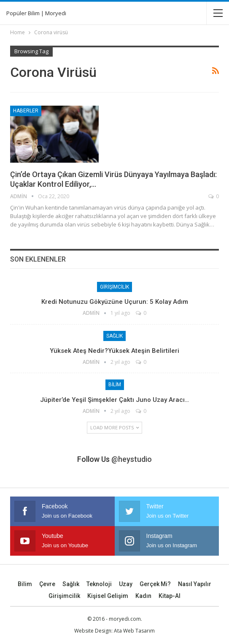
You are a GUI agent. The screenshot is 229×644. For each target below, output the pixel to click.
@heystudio (132, 459)
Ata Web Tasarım (134, 631)
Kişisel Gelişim (108, 596)
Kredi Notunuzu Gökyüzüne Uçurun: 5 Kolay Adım (115, 302)
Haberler (26, 111)
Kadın (143, 596)
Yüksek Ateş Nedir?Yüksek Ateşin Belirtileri (114, 351)
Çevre (47, 584)
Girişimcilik (114, 287)
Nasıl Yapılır (195, 584)
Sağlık (114, 336)
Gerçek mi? (155, 584)
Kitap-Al (170, 596)
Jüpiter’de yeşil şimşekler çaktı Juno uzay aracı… (114, 400)
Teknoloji (99, 584)
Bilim (115, 385)
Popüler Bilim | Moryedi (36, 13)
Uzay (126, 584)
